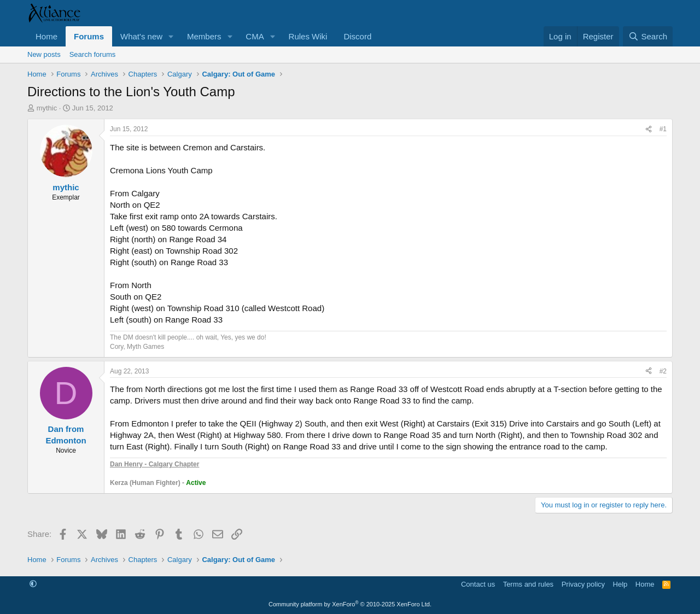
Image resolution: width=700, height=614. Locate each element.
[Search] (648, 36)
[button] (171, 36)
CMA (255, 36)
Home (46, 36)
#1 (663, 129)
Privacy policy (583, 584)
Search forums (93, 54)
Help (620, 584)
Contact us (478, 584)
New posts (44, 54)
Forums (89, 36)
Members (204, 36)
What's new (141, 36)
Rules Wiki (308, 36)
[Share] (649, 129)
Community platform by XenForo (350, 604)
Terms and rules (528, 584)
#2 (663, 371)
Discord (357, 36)
